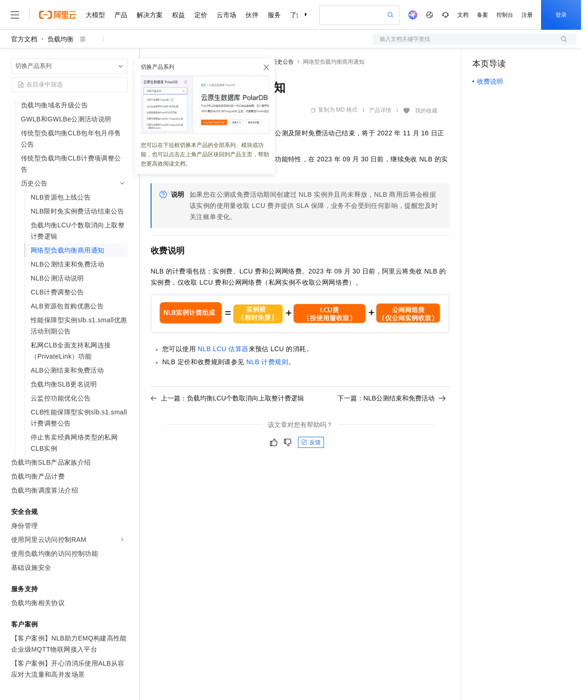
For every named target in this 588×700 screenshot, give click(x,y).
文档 (463, 15)
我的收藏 (426, 111)
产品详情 (380, 110)
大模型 (95, 15)
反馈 (311, 442)
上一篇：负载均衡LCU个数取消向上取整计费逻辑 (227, 398)
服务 (274, 15)
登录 (561, 15)
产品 (121, 15)
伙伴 (252, 15)
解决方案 (150, 15)
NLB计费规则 (267, 362)
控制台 (505, 15)
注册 (527, 15)
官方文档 (24, 39)
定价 (201, 15)
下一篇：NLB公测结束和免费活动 (392, 398)
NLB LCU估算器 (223, 349)
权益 (178, 15)
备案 (482, 15)
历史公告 (283, 62)
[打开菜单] (15, 15)
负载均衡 (60, 39)
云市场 (226, 15)
